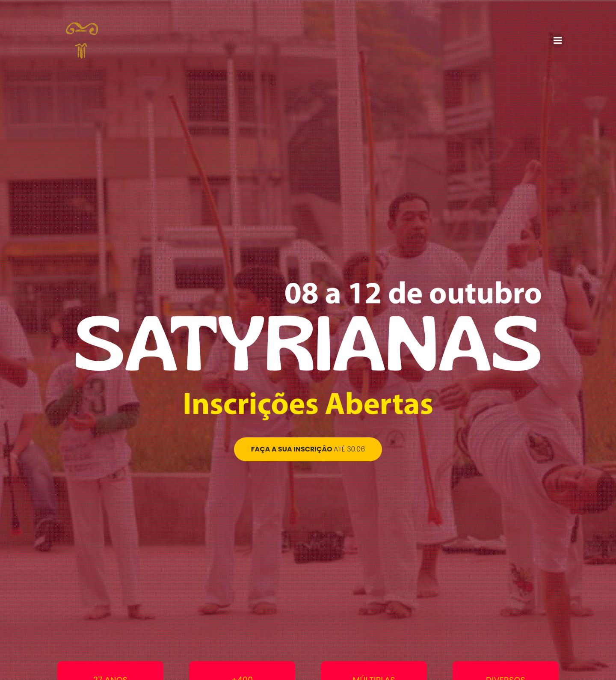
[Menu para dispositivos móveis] (558, 41)
